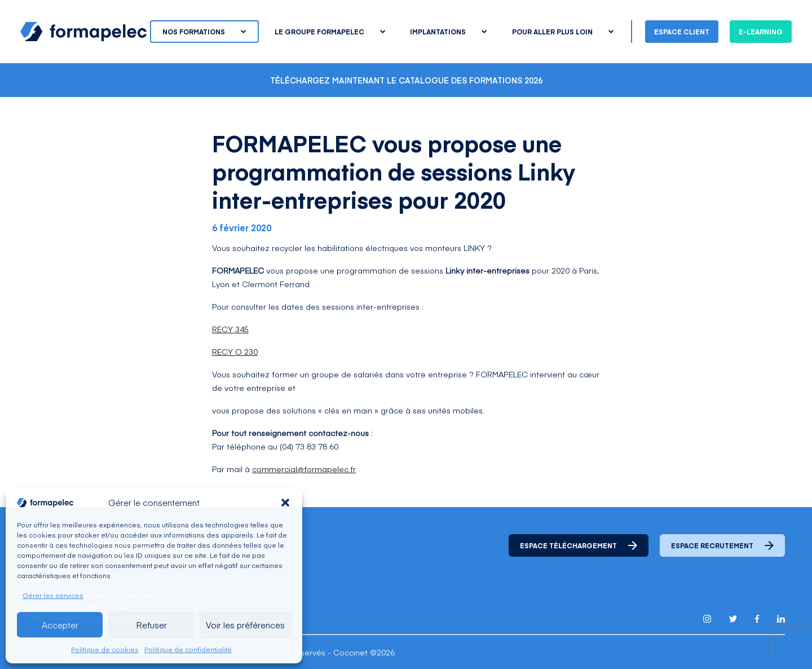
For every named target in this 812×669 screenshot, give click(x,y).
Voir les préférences (245, 625)
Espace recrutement (722, 545)
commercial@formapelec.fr (304, 469)
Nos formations (204, 32)
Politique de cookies (105, 649)
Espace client (682, 32)
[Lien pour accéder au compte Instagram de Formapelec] (707, 619)
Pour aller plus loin (563, 32)
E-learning (761, 32)
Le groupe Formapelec (330, 32)
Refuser (151, 625)
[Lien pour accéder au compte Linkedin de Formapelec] (781, 619)
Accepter (60, 625)
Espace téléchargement (579, 545)
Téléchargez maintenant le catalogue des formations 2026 (406, 80)
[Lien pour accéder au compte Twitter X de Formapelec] (733, 619)
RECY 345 (230, 329)
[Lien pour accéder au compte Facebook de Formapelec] (757, 619)
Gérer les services (53, 595)
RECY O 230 (235, 351)
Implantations (448, 32)
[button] (285, 503)
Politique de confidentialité (188, 649)
